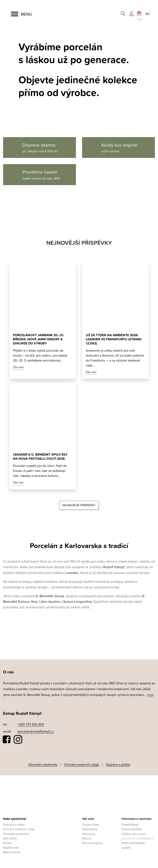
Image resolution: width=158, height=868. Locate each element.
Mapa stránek (12, 852)
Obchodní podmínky (43, 764)
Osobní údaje (91, 824)
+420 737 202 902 (31, 724)
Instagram (18, 740)
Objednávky (90, 829)
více (150, 695)
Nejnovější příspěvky (79, 505)
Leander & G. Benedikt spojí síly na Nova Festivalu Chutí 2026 (40, 457)
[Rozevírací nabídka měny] (148, 14)
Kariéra (8, 843)
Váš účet (88, 819)
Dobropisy (89, 834)
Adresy (87, 838)
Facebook (7, 740)
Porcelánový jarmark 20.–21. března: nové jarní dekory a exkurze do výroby (39, 339)
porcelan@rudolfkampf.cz (36, 731)
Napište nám (11, 848)
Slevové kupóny (92, 843)
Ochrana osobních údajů (82, 764)
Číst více (18, 367)
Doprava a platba (118, 764)
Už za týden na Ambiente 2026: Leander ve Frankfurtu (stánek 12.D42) (114, 339)
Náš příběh (10, 838)
